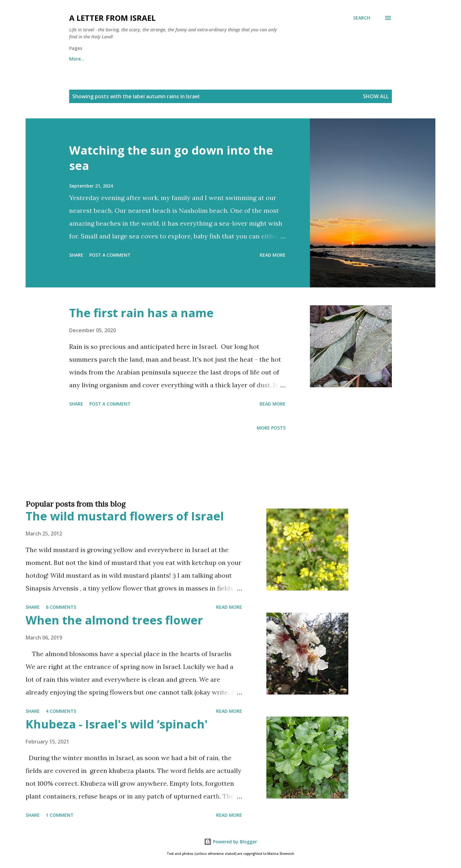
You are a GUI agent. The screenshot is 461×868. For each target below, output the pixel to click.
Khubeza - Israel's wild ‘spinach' (117, 724)
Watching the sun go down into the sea (171, 158)
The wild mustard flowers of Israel (125, 516)
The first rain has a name (141, 313)
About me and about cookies (102, 59)
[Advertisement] (218, 476)
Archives (162, 59)
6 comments (61, 607)
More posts (271, 428)
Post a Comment (110, 255)
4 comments (61, 711)
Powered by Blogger (230, 842)
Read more (273, 255)
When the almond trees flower (114, 620)
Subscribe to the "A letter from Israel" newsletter (245, 59)
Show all (376, 96)
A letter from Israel (112, 18)
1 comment (60, 815)
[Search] (362, 18)
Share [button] (76, 255)
